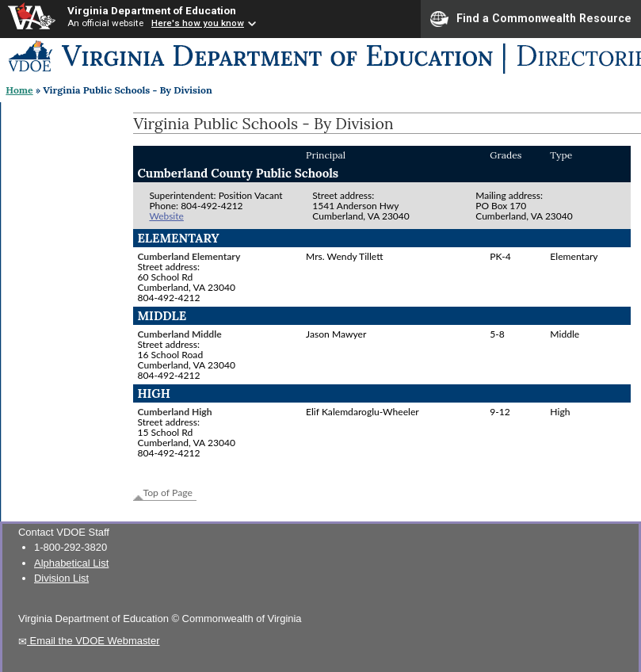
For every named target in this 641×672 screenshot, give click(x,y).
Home (19, 90)
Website (166, 216)
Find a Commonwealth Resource (531, 19)
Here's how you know (198, 23)
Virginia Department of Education (152, 10)
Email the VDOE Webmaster (89, 641)
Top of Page (168, 493)
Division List (61, 578)
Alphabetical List (71, 563)
